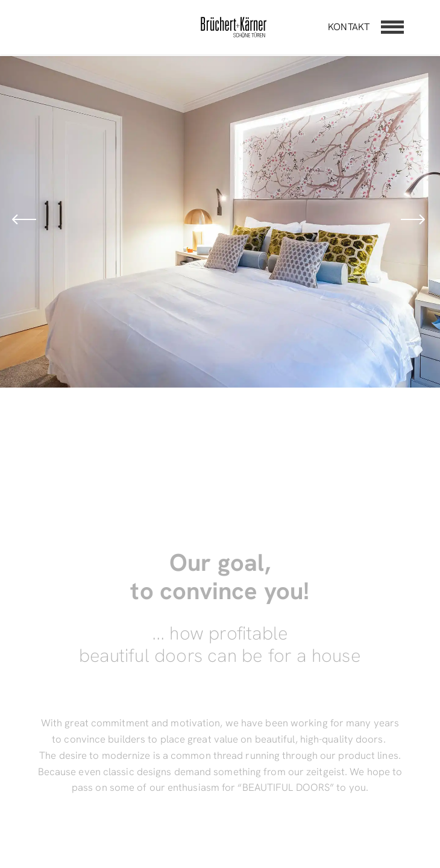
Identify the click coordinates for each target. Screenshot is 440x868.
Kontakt (349, 27)
